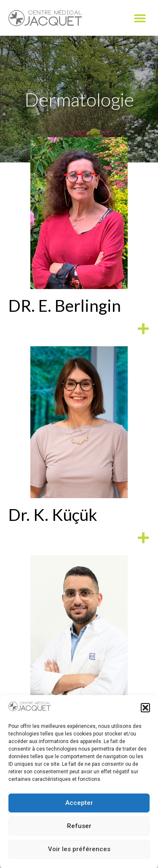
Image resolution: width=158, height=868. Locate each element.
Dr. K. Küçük (53, 515)
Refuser (79, 833)
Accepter (79, 810)
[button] (145, 715)
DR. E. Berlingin (65, 305)
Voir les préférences (79, 857)
